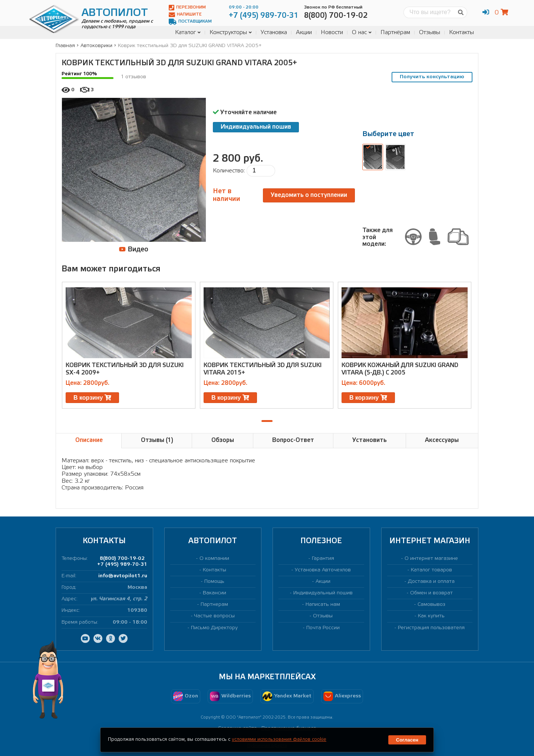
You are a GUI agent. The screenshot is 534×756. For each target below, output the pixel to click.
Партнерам (214, 605)
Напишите (185, 15)
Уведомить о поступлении (309, 195)
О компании (214, 559)
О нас (362, 32)
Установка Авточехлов (323, 570)
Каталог (188, 32)
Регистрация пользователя (431, 628)
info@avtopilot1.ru (123, 576)
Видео (134, 249)
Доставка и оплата (431, 582)
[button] (267, 421)
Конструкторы (231, 32)
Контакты (462, 32)
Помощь (214, 582)
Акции (304, 32)
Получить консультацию (432, 77)
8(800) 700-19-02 (122, 559)
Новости (332, 32)
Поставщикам (190, 22)
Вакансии (215, 593)
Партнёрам (395, 32)
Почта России (323, 628)
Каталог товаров (431, 570)
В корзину (92, 398)
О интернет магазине (431, 559)
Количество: (229, 171)
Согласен (407, 740)
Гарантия (323, 559)
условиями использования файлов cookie (279, 740)
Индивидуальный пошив (256, 127)
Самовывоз (431, 605)
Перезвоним (187, 8)
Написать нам (323, 605)
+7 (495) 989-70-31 (122, 564)
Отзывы (430, 32)
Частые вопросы (215, 616)
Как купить (431, 616)
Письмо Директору (214, 628)
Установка (274, 32)
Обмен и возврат (431, 593)
